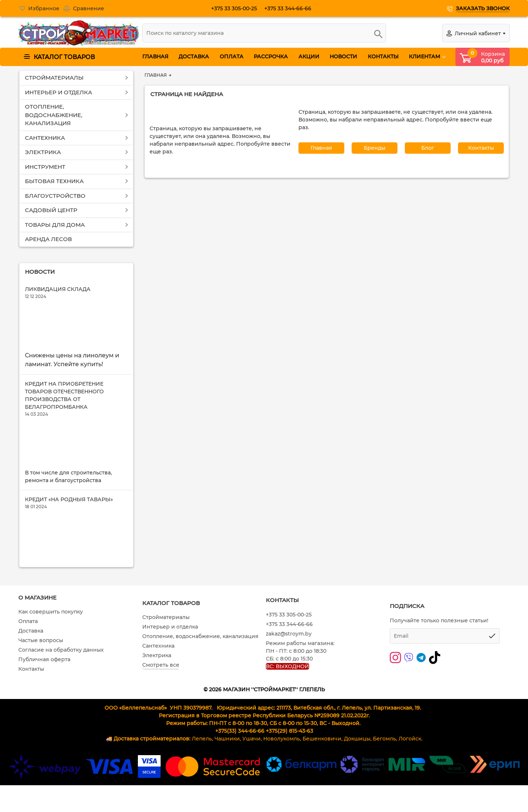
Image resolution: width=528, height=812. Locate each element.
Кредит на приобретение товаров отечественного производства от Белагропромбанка (64, 409)
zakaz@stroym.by (289, 674)
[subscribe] (445, 676)
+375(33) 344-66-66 (240, 772)
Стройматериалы (166, 658)
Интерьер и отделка (170, 667)
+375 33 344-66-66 (291, 8)
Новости (40, 271)
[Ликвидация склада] (76, 332)
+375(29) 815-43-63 (289, 772)
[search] (264, 33)
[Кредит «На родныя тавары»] (76, 569)
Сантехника (158, 687)
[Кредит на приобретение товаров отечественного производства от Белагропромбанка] (76, 463)
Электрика (157, 696)
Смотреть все (161, 706)
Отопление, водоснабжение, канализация (200, 677)
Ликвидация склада (58, 289)
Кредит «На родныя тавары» (69, 526)
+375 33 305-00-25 (237, 8)
